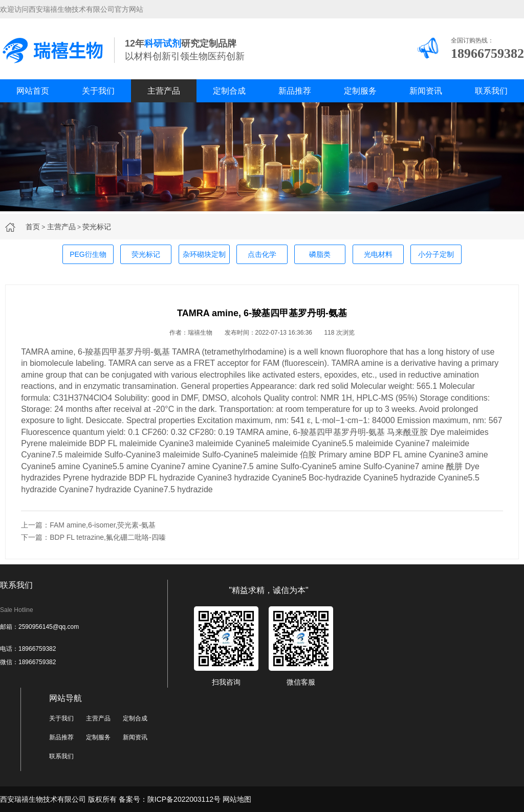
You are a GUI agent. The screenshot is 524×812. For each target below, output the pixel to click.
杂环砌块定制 (204, 254)
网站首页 (33, 91)
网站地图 (237, 799)
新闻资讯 (426, 91)
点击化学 (262, 254)
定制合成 (229, 91)
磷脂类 (320, 254)
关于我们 (98, 91)
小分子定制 (436, 254)
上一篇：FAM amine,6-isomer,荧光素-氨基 (88, 525)
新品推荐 (295, 91)
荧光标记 (97, 227)
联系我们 (491, 91)
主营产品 (164, 91)
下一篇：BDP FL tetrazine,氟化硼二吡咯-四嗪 (93, 537)
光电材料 (378, 254)
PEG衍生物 (88, 254)
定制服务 (360, 91)
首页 (33, 227)
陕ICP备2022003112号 (184, 799)
